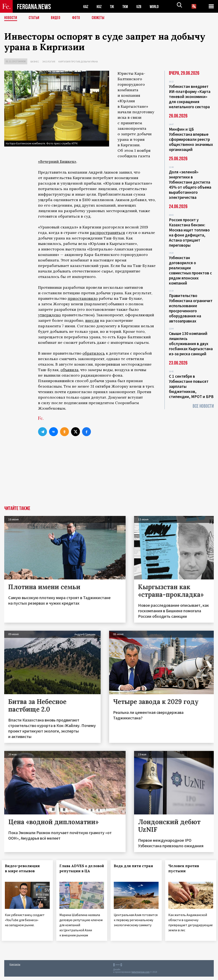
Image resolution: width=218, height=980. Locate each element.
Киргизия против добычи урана (78, 62)
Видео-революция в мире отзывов (25, 868)
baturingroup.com (141, 975)
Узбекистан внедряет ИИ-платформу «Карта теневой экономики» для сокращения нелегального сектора (190, 97)
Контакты (15, 968)
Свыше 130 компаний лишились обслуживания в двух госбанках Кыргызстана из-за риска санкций (191, 344)
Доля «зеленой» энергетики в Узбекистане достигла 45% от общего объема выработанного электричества (190, 185)
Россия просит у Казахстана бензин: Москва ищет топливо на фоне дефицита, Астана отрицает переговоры (189, 232)
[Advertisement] (109, 474)
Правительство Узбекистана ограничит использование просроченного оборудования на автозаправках (191, 308)
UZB (142, 6)
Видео (57, 18)
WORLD (158, 6)
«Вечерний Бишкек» (57, 161)
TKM (127, 6)
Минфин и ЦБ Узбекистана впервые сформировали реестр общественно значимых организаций (191, 139)
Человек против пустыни (186, 868)
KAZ (86, 6)
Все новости (203, 406)
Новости (11, 18)
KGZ (100, 6)
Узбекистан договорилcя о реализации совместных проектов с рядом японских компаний (190, 270)
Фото (78, 18)
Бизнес (35, 62)
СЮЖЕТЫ (100, 18)
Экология (49, 62)
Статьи (35, 18)
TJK (114, 6)
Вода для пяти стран (136, 866)
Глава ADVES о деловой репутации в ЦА (77, 871)
